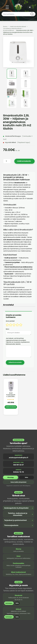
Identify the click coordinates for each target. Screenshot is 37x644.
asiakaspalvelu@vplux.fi (18, 458)
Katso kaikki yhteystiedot (19, 482)
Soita (26, 477)
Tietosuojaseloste (18, 525)
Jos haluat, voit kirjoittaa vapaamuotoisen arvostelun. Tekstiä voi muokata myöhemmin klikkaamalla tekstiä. (18, 341)
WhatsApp (11, 477)
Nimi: (8, 329)
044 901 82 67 (18, 465)
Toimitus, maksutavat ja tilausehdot (20, 514)
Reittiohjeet (9, 603)
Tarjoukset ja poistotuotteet (18, 520)
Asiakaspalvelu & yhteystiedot (18, 508)
